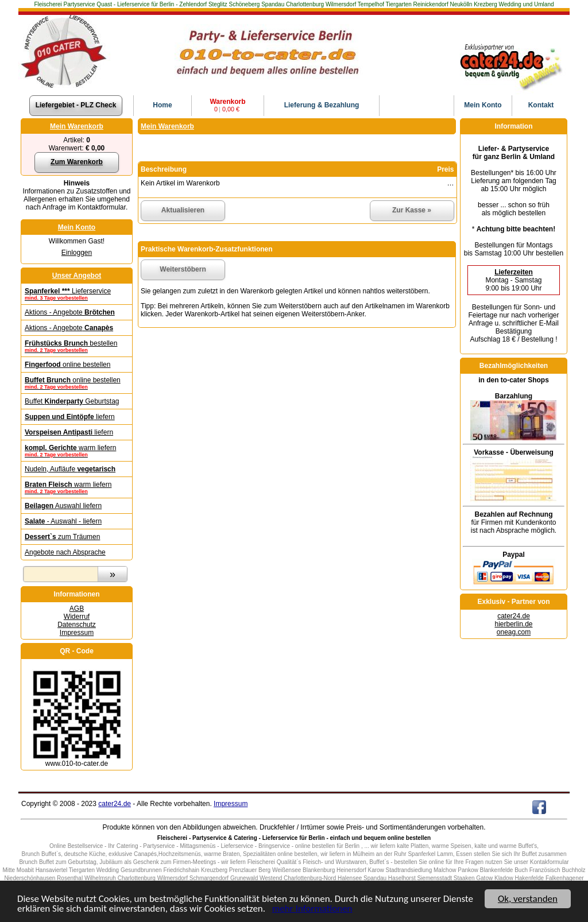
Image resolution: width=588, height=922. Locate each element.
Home (162, 105)
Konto (483, 105)
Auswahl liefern (63, 506)
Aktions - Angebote (70, 312)
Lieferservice (77, 294)
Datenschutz (77, 625)
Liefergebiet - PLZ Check (76, 105)
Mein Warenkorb (77, 126)
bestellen (77, 346)
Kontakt (541, 105)
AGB (77, 609)
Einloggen (77, 253)
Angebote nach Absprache (65, 552)
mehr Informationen (312, 909)
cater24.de (514, 616)
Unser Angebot (77, 276)
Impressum (77, 633)
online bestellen (67, 365)
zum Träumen (62, 537)
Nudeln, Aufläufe (70, 469)
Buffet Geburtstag (72, 401)
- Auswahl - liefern (63, 521)
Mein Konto (77, 227)
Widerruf (77, 617)
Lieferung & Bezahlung (322, 105)
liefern (70, 417)
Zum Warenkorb (77, 162)
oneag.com (514, 632)
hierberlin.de (513, 624)
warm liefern (77, 451)
